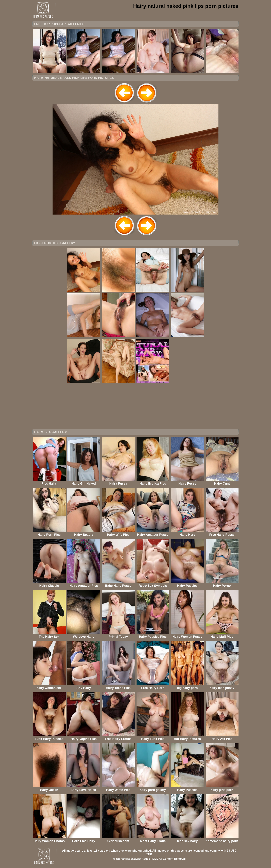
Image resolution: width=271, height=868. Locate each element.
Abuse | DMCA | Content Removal (164, 859)
